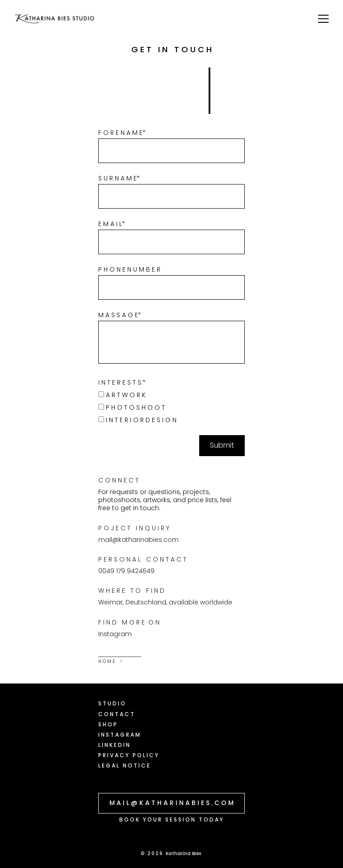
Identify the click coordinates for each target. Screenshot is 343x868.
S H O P (107, 724)
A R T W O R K (122, 395)
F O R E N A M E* (122, 133)
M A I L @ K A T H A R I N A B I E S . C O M (171, 803)
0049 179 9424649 (126, 571)
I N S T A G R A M (119, 735)
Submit (222, 445)
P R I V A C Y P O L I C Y (128, 755)
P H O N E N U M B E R (129, 269)
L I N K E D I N (114, 745)
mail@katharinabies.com (138, 540)
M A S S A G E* (120, 315)
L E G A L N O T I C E (124, 765)
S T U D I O (112, 703)
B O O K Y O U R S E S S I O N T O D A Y (171, 820)
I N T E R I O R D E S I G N (137, 420)
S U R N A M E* (119, 178)
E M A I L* (112, 224)
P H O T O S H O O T (132, 407)
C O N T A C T (116, 714)
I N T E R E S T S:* (122, 382)
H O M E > (110, 661)
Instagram (115, 634)
